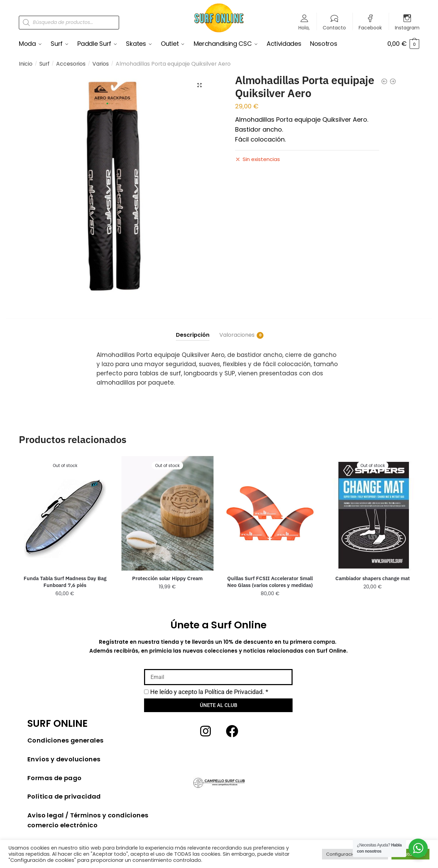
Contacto (334, 27)
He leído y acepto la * (209, 692)
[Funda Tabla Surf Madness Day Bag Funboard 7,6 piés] (65, 513)
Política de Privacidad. (234, 692)
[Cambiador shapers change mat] (373, 513)
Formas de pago (55, 778)
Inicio (26, 64)
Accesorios (71, 64)
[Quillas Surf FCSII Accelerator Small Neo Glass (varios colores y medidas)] (270, 513)
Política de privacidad (64, 796)
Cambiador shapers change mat (373, 578)
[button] (199, 85)
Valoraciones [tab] (237, 335)
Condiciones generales (65, 740)
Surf (44, 64)
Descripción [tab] (193, 335)
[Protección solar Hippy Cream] (168, 513)
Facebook (370, 27)
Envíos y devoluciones (64, 759)
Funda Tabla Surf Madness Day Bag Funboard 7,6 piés (65, 582)
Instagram (407, 27)
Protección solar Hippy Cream (167, 578)
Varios (101, 64)
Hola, (304, 27)
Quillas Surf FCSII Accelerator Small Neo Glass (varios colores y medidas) (270, 582)
